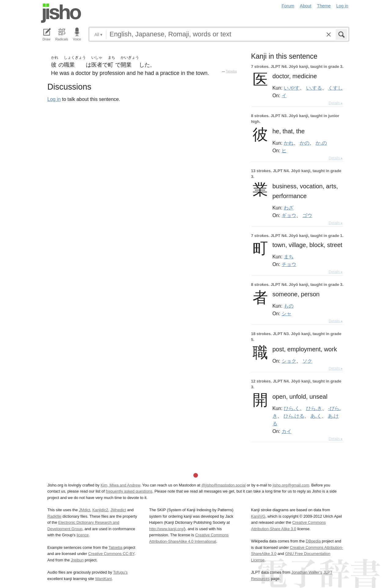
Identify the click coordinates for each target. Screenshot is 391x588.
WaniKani (104, 579)
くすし (335, 88)
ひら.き (314, 408)
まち (289, 257)
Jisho (61, 13)
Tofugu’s (120, 572)
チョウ (289, 264)
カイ (287, 431)
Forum (288, 6)
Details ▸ (336, 103)
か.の (321, 143)
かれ (289, 143)
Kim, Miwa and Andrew (120, 485)
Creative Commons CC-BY (111, 554)
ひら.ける (294, 416)
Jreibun (77, 560)
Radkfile (54, 516)
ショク (289, 361)
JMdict (84, 510)
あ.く (316, 416)
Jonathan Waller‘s (307, 572)
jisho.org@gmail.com (291, 485)
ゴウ (307, 215)
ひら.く (292, 408)
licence (83, 535)
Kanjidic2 (100, 510)
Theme (324, 6)
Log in (342, 6)
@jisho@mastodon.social (223, 485)
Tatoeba (231, 71)
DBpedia (313, 541)
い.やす (292, 88)
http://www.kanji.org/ (167, 529)
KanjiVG (258, 516)
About (306, 6)
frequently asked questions (129, 491)
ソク (307, 361)
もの (289, 306)
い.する (314, 88)
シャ (287, 313)
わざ (289, 208)
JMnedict (118, 510)
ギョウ (289, 215)
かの (305, 143)
